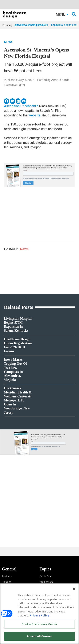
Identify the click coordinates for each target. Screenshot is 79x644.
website (34, 115)
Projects (6, 582)
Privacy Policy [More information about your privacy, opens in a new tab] (39, 616)
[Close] (74, 589)
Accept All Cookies (39, 636)
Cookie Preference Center (39, 624)
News (9, 42)
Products (7, 577)
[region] (39, 614)
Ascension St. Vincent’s (21, 106)
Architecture (46, 582)
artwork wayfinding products (31, 25)
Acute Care (46, 577)
